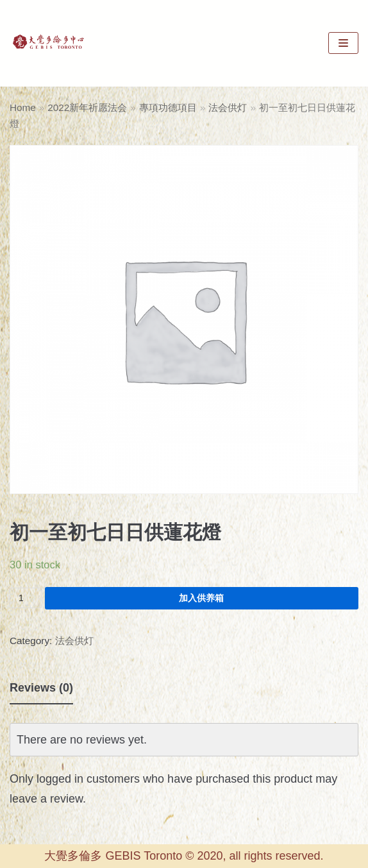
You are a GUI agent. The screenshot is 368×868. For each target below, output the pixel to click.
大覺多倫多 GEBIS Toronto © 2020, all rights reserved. (184, 856)
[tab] (41, 688)
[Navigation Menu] (343, 43)
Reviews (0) (41, 688)
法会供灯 (228, 107)
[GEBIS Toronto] (48, 43)
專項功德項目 (168, 107)
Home (23, 107)
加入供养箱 (201, 598)
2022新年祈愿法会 (87, 107)
